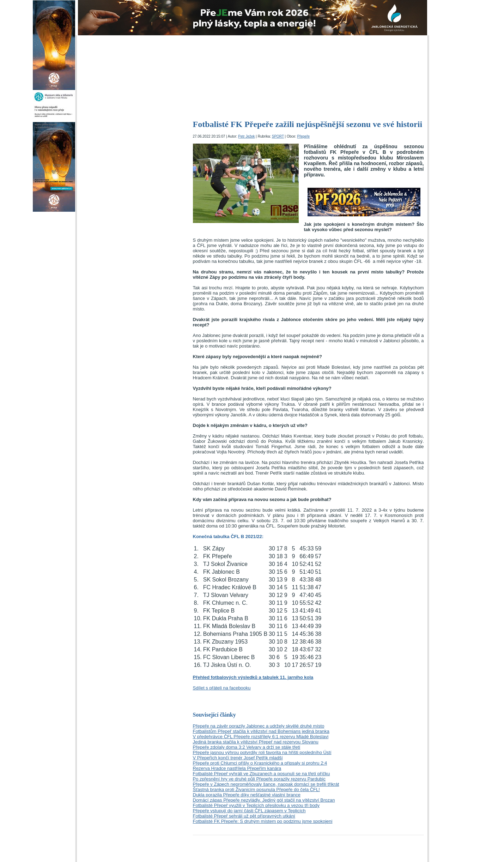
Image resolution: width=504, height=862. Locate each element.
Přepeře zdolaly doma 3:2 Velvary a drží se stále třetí (247, 747)
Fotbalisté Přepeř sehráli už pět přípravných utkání (244, 816)
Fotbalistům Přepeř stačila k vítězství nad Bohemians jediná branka (261, 731)
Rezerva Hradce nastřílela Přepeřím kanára (237, 768)
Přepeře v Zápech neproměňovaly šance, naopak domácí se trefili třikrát (266, 784)
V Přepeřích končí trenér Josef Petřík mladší (238, 758)
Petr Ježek (246, 136)
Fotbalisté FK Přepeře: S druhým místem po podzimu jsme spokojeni (263, 821)
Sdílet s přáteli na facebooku (222, 688)
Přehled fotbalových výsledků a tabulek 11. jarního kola (253, 677)
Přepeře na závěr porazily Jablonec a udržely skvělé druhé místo (259, 726)
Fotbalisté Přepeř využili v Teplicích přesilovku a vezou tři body (256, 805)
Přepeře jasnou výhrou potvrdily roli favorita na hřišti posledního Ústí (262, 752)
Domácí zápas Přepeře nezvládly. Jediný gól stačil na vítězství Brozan (264, 800)
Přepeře (303, 136)
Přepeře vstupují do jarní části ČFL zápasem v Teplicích (249, 811)
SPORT (278, 136)
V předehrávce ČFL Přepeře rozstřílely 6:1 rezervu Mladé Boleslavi (261, 737)
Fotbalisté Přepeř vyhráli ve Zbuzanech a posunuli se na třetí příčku (262, 774)
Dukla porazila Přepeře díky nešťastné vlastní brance (247, 795)
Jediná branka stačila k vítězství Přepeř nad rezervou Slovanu (256, 742)
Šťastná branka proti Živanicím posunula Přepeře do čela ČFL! (256, 789)
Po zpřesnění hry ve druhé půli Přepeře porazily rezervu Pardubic (259, 779)
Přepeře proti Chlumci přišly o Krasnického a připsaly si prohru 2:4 (260, 763)
